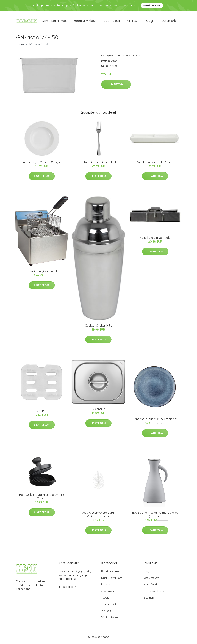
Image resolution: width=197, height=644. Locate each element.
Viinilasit (133, 21)
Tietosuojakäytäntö (156, 592)
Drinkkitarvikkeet (54, 21)
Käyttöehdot (152, 585)
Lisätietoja (116, 86)
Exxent (137, 57)
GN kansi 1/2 (98, 410)
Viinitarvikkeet (110, 618)
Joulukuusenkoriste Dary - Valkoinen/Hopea (98, 516)
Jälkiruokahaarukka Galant (98, 163)
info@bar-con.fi (68, 588)
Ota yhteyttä (152, 579)
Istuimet (106, 585)
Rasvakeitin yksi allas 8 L (42, 272)
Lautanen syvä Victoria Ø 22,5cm (42, 163)
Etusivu (20, 45)
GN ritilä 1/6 (42, 412)
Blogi (149, 21)
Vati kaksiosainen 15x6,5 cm (155, 163)
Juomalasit (112, 21)
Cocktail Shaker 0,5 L (98, 327)
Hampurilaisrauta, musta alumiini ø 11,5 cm (42, 498)
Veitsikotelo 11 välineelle (155, 239)
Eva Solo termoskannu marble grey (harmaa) (155, 516)
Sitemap (149, 599)
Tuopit (105, 599)
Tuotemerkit (169, 21)
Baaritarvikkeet (85, 21)
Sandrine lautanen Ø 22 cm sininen (155, 420)
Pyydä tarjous (152, 5)
